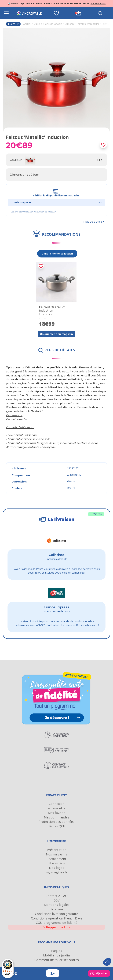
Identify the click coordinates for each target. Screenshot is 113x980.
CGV (56, 900)
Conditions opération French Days (57, 918)
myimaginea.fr (57, 872)
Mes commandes (56, 817)
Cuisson (69, 24)
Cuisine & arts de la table (48, 24)
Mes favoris (56, 813)
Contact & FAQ (57, 896)
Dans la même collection (57, 254)
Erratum (57, 909)
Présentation (57, 850)
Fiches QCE (57, 826)
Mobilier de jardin (56, 955)
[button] (107, 962)
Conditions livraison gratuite (56, 914)
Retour (13, 24)
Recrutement (56, 859)
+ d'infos (96, 514)
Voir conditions (98, 4)
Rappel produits (56, 927)
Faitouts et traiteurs (88, 24)
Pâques (57, 951)
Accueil (27, 24)
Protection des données (56, 822)
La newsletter (57, 808)
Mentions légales (57, 905)
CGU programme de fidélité (57, 923)
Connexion (57, 804)
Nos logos (57, 868)
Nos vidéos (57, 863)
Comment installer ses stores (57, 960)
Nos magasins (56, 854)
